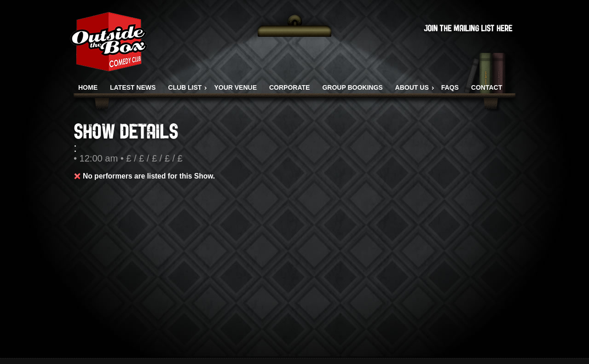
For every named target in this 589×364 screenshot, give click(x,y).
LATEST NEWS (133, 87)
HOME (88, 87)
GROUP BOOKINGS (352, 87)
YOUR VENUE (235, 87)
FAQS (450, 87)
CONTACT (487, 87)
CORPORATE (289, 87)
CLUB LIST (185, 87)
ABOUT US (412, 87)
